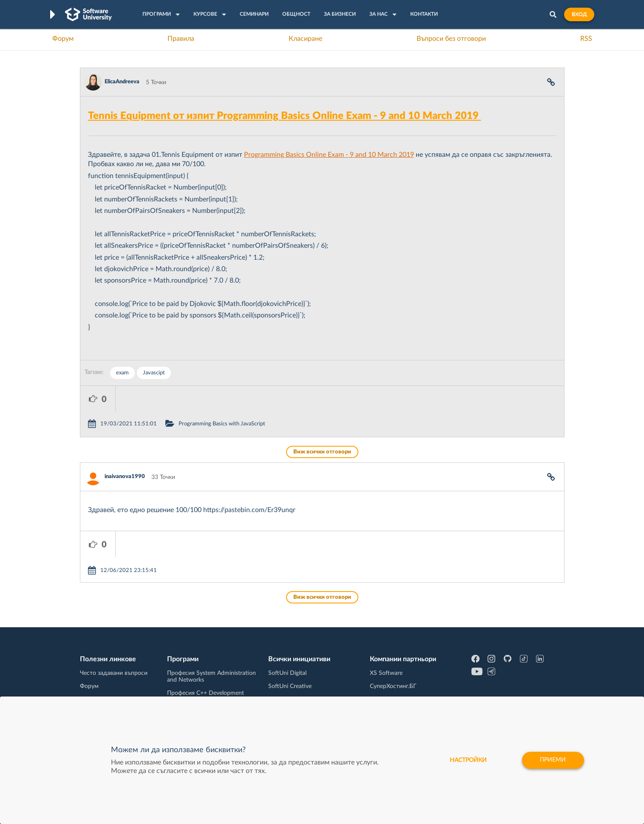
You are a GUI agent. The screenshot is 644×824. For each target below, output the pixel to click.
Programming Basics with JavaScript (257, 398)
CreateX (380, 688)
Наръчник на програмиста (116, 648)
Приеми (553, 760)
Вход (579, 14)
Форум (63, 39)
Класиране (305, 39)
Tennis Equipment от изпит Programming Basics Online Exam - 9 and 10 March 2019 (285, 116)
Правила (181, 39)
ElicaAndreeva (122, 82)
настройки (468, 760)
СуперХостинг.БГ (393, 635)
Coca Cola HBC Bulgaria (401, 675)
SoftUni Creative (290, 635)
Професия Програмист (111, 662)
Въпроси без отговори (451, 39)
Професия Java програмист (118, 688)
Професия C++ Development (206, 642)
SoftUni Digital (287, 622)
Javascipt (154, 373)
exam (122, 373)
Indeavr (380, 648)
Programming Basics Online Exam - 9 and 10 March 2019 (329, 155)
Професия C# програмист (115, 675)
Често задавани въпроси (114, 622)
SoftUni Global (287, 688)
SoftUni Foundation (294, 675)
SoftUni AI (282, 648)
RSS (586, 39)
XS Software (386, 622)
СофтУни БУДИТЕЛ (295, 662)
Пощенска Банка (393, 662)
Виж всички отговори (322, 426)
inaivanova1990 (125, 451)
